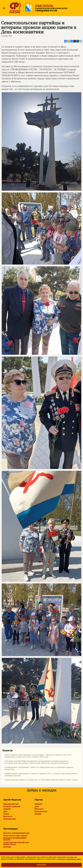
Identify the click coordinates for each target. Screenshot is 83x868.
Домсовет (7, 847)
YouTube (38, 814)
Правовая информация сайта (69, 859)
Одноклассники (10, 819)
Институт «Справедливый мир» (16, 833)
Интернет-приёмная (12, 806)
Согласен (41, 865)
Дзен (5, 811)
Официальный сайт (11, 804)
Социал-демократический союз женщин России (16, 843)
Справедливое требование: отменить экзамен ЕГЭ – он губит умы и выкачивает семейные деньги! (40, 775)
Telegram (7, 809)
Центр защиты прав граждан (15, 836)
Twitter (6, 814)
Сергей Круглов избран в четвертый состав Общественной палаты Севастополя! (40, 780)
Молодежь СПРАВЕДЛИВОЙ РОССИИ (15, 839)
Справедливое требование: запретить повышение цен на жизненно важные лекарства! (38, 768)
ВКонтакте (8, 816)
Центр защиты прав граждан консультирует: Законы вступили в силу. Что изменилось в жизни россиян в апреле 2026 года (37, 756)
